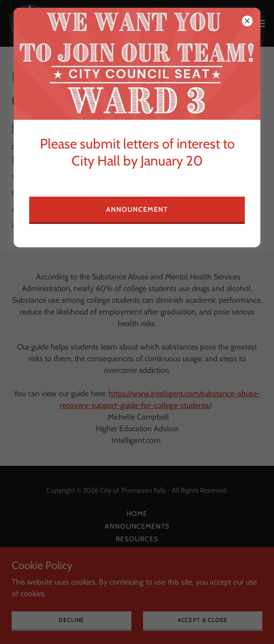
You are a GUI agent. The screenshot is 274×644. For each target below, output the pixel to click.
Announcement (137, 209)
